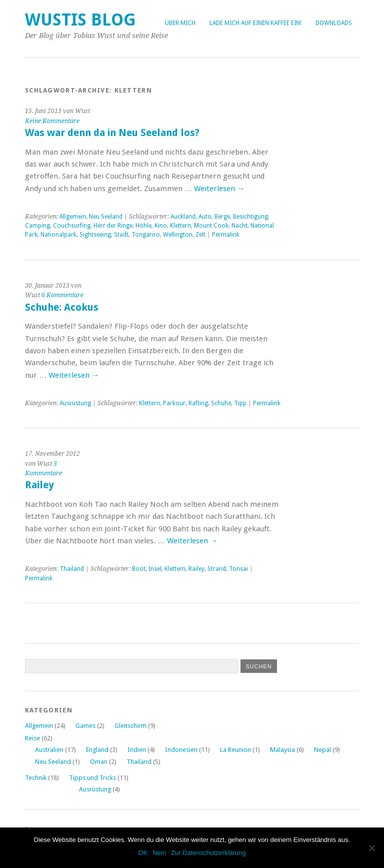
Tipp (240, 403)
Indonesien (181, 750)
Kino (161, 226)
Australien (49, 750)
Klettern (180, 226)
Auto (205, 217)
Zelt (200, 235)
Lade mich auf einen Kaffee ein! (255, 23)
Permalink (226, 235)
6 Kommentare (62, 295)
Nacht (239, 226)
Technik (36, 778)
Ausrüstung (75, 403)
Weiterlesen (219, 189)
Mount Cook (211, 226)
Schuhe (221, 403)
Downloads (334, 23)
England (97, 750)
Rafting (198, 403)
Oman (99, 762)
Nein (159, 853)
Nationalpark (58, 235)
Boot (139, 569)
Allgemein (73, 217)
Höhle (143, 226)
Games (85, 726)
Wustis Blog (80, 20)
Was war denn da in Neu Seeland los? (112, 133)
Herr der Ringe (113, 226)
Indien (137, 750)
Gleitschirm (130, 726)
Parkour (174, 403)
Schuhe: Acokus (62, 307)
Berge (222, 217)
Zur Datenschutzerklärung (208, 853)
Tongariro (146, 235)
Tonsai (238, 569)
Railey (39, 485)
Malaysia (282, 750)
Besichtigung (250, 217)
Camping (37, 226)
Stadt (121, 235)
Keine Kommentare (52, 121)
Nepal (322, 750)
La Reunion (235, 750)
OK (143, 853)
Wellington (178, 235)
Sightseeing (95, 235)
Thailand (72, 569)
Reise (32, 738)
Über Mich (180, 23)
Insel (155, 569)
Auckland (183, 217)
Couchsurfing (72, 226)
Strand (217, 569)
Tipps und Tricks (92, 778)
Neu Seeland (106, 217)
